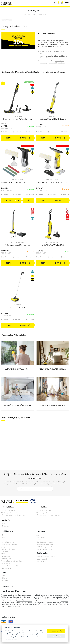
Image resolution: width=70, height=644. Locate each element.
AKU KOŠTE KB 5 (18, 307)
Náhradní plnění (6, 559)
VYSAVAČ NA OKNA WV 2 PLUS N (53, 182)
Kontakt (4, 583)
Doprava (4, 540)
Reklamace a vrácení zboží (9, 544)
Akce (38, 535)
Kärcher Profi (40, 540)
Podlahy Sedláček (42, 559)
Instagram (6, 526)
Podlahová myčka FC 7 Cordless (17, 245)
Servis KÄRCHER (7, 580)
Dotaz (25, 138)
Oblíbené (5, 132)
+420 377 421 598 (44, 510)
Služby (3, 576)
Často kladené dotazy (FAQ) (10, 566)
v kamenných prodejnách (57, 63)
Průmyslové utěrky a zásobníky (46, 544)
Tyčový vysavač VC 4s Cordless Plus (17, 119)
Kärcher (66, 595)
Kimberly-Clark (6, 556)
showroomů (65, 601)
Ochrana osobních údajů (9, 549)
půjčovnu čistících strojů (24, 601)
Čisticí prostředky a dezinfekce (46, 549)
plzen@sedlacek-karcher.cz (46, 513)
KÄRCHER (5, 552)
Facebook (6, 524)
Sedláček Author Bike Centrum (46, 557)
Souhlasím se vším (56, 631)
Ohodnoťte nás (6, 563)
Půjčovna (4, 578)
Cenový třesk (42, 14)
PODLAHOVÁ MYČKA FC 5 (52, 245)
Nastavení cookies (56, 636)
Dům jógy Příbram (42, 561)
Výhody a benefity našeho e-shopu (12, 561)
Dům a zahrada (41, 537)
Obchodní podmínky (8, 542)
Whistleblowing (6, 568)
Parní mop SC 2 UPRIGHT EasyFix (52, 119)
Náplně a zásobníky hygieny (45, 542)
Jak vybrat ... (5, 547)
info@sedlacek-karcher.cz (11, 513)
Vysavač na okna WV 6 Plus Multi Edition (17, 182)
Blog (35, 14)
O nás (3, 537)
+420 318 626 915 (8, 510)
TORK (3, 554)
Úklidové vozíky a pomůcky (45, 547)
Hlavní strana (27, 14)
